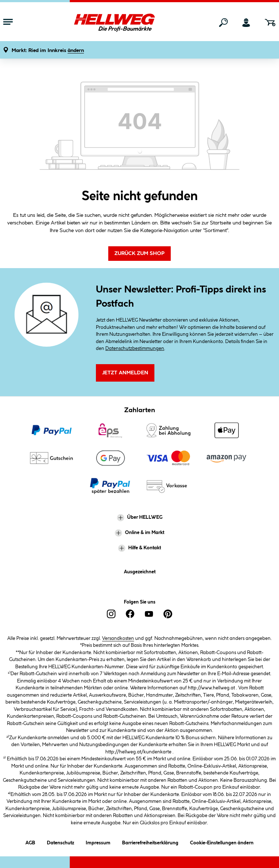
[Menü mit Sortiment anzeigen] (8, 23)
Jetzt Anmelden (125, 373)
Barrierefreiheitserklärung (150, 842)
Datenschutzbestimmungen (135, 349)
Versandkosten (118, 638)
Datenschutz (60, 842)
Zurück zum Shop (139, 254)
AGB (30, 842)
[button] (48, 51)
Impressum (98, 842)
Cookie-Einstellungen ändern (222, 842)
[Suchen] (223, 23)
